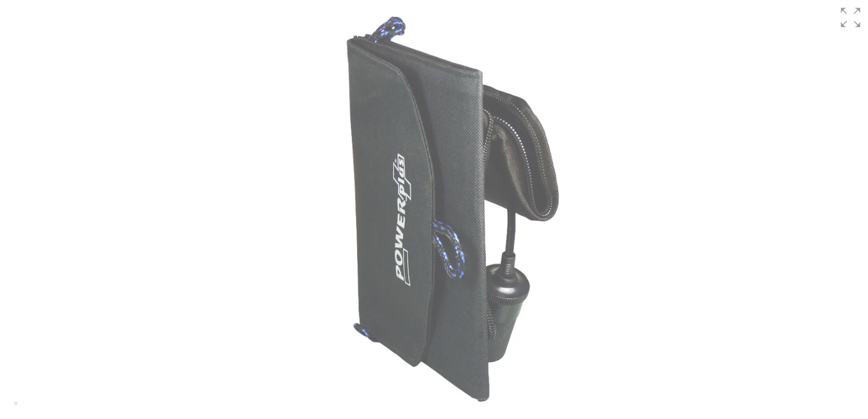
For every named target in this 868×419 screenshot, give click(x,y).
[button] (851, 17)
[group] (434, 210)
